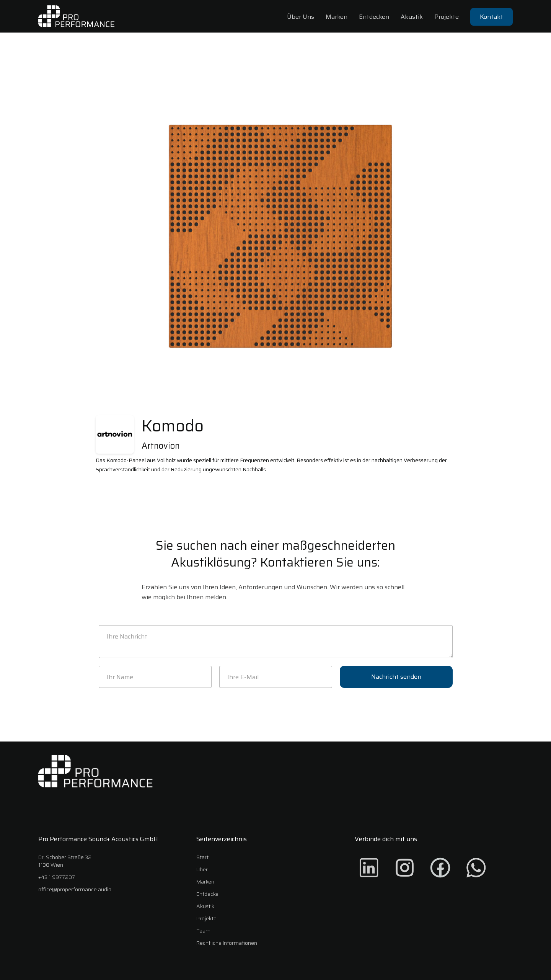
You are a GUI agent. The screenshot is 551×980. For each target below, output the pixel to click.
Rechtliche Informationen (227, 943)
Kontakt (491, 17)
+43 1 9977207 (57, 877)
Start (202, 857)
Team (203, 931)
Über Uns (301, 17)
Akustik (412, 17)
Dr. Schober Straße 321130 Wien (65, 861)
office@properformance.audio (75, 889)
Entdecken (374, 17)
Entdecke (207, 894)
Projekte (447, 17)
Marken (337, 17)
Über (202, 869)
